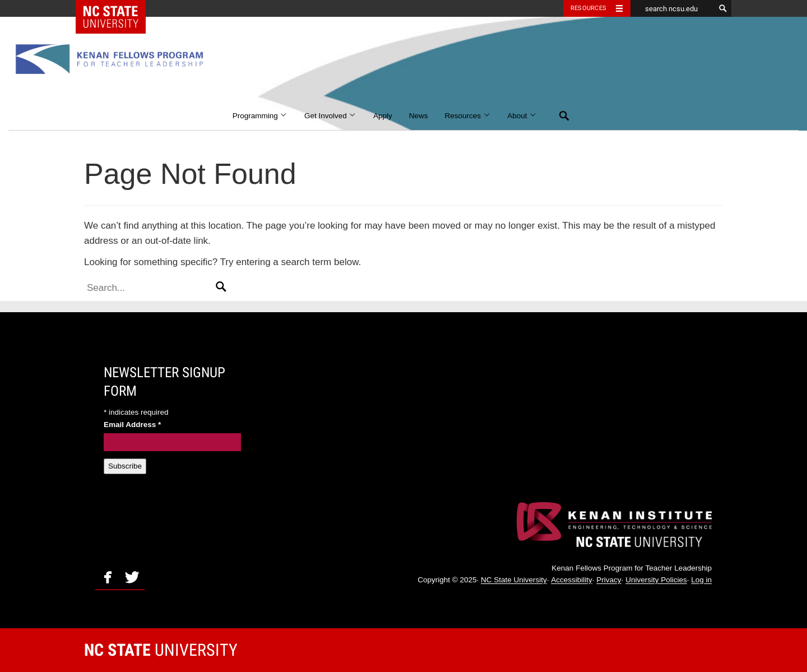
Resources (468, 116)
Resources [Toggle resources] (588, 8)
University (161, 650)
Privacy (609, 580)
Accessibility (572, 580)
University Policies (656, 580)
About (522, 116)
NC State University (514, 580)
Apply (383, 116)
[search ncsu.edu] (672, 8)
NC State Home (118, 8)
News (419, 116)
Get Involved (330, 116)
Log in (701, 580)
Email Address (132, 425)
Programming (260, 116)
